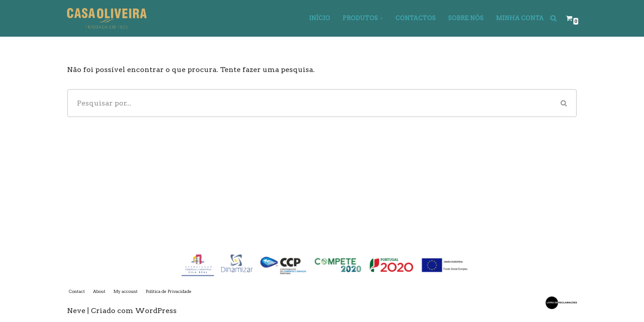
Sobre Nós (466, 18)
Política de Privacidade (169, 291)
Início (320, 18)
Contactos (415, 18)
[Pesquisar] (553, 18)
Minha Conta (520, 18)
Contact (77, 291)
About (99, 291)
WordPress (156, 311)
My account (126, 291)
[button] (381, 18)
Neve (76, 311)
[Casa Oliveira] (107, 18)
